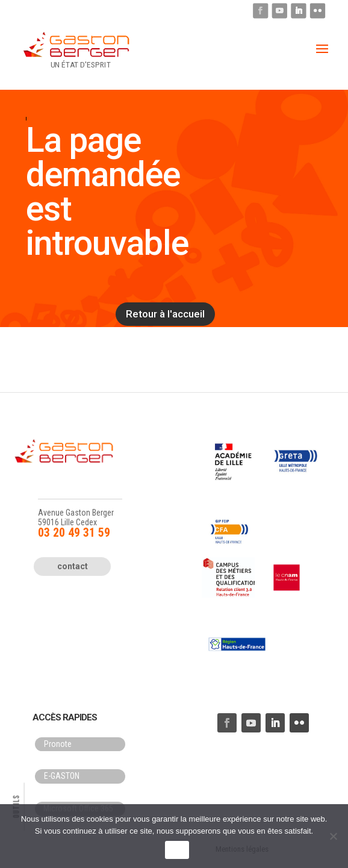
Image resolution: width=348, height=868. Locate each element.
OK (177, 850)
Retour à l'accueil (165, 314)
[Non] (333, 836)
